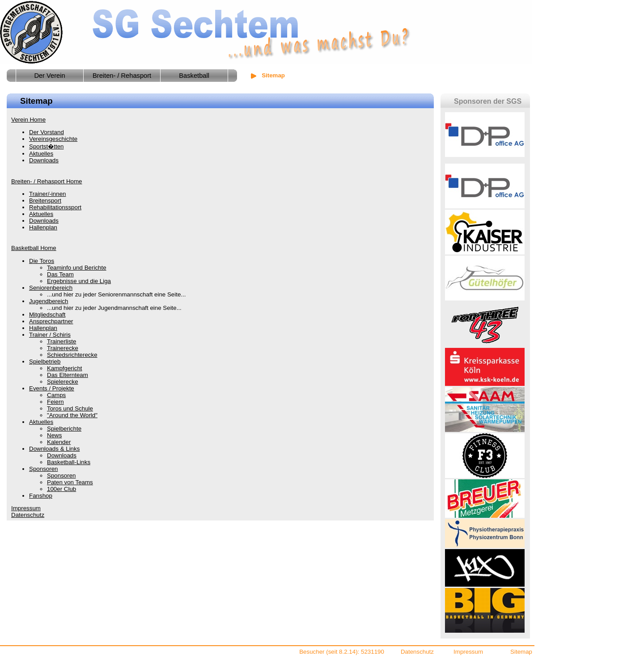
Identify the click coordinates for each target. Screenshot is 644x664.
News (54, 435)
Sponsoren (43, 469)
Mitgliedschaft (47, 315)
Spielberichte (64, 429)
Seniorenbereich (51, 288)
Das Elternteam (68, 375)
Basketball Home (34, 248)
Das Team (60, 274)
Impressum (26, 508)
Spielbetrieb (45, 362)
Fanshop (41, 496)
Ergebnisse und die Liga (79, 281)
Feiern (55, 402)
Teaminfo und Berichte (77, 268)
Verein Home (28, 120)
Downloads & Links (54, 449)
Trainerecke (63, 348)
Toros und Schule (70, 408)
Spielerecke (63, 382)
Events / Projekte (52, 388)
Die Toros (42, 261)
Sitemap (521, 652)
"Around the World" (72, 415)
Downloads (44, 160)
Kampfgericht (65, 368)
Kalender (59, 442)
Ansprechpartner (51, 321)
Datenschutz (28, 515)
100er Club (61, 489)
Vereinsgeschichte (53, 139)
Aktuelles (41, 154)
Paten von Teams (70, 482)
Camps (56, 395)
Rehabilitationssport (55, 207)
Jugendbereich (49, 301)
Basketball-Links (69, 462)
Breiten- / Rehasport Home (47, 181)
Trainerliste (61, 341)
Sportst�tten (46, 146)
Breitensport (45, 201)
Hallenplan (43, 227)
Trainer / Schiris (50, 335)
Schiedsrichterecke (72, 355)
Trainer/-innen (47, 194)
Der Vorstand (47, 132)
